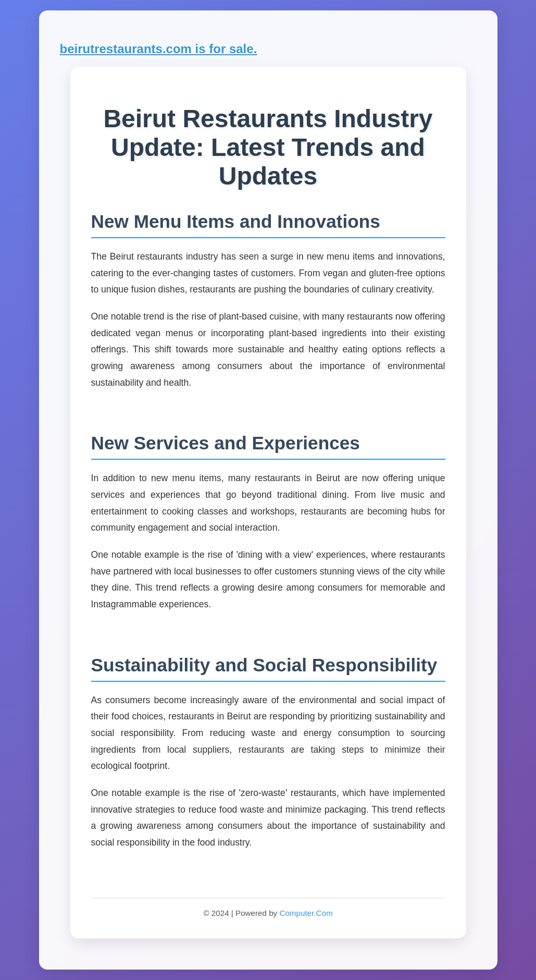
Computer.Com (306, 913)
